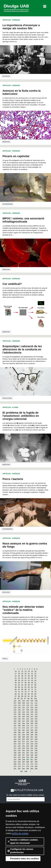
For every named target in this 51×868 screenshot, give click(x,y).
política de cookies (20, 833)
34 (25, 678)
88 (19, 696)
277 (23, 766)
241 (23, 753)
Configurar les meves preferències (20, 851)
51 (35, 683)
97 (25, 698)
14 (29, 671)
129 (32, 710)
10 (16, 671)
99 (32, 698)
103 (23, 701)
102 (19, 701)
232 (36, 748)
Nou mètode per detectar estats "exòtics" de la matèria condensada (23, 610)
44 (35, 680)
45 (16, 683)
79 (35, 692)
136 (36, 712)
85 (32, 694)
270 (19, 764)
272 (28, 764)
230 (28, 748)
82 (22, 694)
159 (32, 721)
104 (28, 701)
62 (25, 687)
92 (32, 696)
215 (15, 744)
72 (35, 689)
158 (28, 721)
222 (19, 746)
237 (32, 751)
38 (16, 680)
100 (35, 698)
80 (16, 694)
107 (15, 703)
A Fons (15, 407)
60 (19, 687)
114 (19, 705)
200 (28, 737)
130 (36, 710)
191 (15, 735)
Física (5, 659)
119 (15, 708)
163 (23, 723)
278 (28, 766)
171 (32, 726)
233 (15, 751)
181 (23, 730)
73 (16, 692)
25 (19, 676)
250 (36, 755)
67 (19, 689)
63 (29, 687)
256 (36, 757)
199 (23, 737)
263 (15, 762)
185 (15, 732)
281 (15, 769)
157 (23, 721)
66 (16, 689)
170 (28, 726)
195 (32, 735)
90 (25, 696)
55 (25, 685)
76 (25, 692)
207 (32, 739)
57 (32, 685)
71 (32, 689)
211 (23, 741)
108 (19, 703)
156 (19, 721)
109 (23, 703)
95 (18, 698)
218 (28, 744)
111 (32, 703)
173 (15, 728)
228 (19, 748)
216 (19, 744)
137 (15, 714)
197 (15, 737)
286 (36, 769)
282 (19, 769)
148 (36, 717)
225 (32, 746)
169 (23, 726)
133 (23, 712)
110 (28, 703)
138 (19, 714)
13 (25, 671)
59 (16, 687)
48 (25, 683)
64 (32, 687)
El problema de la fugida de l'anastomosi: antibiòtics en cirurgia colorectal (21, 416)
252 (19, 757)
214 (36, 741)
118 (36, 705)
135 (32, 712)
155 (15, 721)
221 (15, 746)
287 (22, 771)
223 (23, 746)
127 (23, 710)
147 (32, 717)
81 (19, 694)
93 (35, 696)
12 (22, 671)
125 (15, 710)
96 (22, 698)
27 (25, 676)
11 (19, 671)
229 (23, 748)
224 (28, 746)
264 (19, 762)
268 (36, 762)
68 (22, 689)
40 (22, 680)
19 (22, 674)
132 (19, 712)
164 (28, 723)
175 (23, 728)
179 (15, 730)
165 (32, 723)
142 (36, 714)
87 (16, 696)
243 (32, 753)
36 (32, 678)
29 (32, 676)
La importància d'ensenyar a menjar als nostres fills (21, 27)
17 (16, 674)
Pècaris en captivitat (16, 156)
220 (36, 744)
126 (19, 710)
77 (29, 692)
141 (32, 714)
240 (19, 753)
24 (16, 676)
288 (26, 771)
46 (19, 683)
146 (28, 717)
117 (32, 705)
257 (15, 760)
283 (23, 769)
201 (32, 737)
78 (32, 692)
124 (36, 708)
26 (22, 676)
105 (32, 701)
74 (19, 692)
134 (28, 712)
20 (25, 674)
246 (19, 755)
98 (28, 698)
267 (32, 762)
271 (23, 764)
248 (28, 755)
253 (23, 757)
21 (29, 674)
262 (36, 760)
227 (15, 748)
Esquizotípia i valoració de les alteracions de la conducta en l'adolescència (22, 349)
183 (32, 730)
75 (22, 692)
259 (24, 760)
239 (15, 753)
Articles (7, 20)
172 (36, 726)
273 (32, 764)
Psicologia (7, 398)
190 (36, 732)
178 (36, 728)
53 (19, 685)
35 (29, 678)
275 (15, 766)
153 (32, 719)
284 (28, 769)
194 (28, 735)
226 (36, 746)
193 (23, 735)
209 (15, 741)
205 (23, 739)
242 (28, 753)
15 (32, 671)
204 (19, 739)
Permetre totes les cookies (23, 859)
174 (19, 728)
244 (36, 753)
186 (19, 732)
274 (36, 764)
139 (23, 714)
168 (19, 726)
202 (36, 737)
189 (32, 732)
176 (28, 728)
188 (28, 732)
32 (19, 678)
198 (19, 737)
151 (23, 719)
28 (29, 676)
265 (23, 762)
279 (32, 766)
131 (15, 712)
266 (28, 762)
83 (25, 694)
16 (35, 671)
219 (32, 744)
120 (19, 708)
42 (29, 680)
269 (15, 764)
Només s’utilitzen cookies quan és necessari (23, 841)
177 (32, 728)
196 (36, 735)
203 (15, 739)
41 (25, 680)
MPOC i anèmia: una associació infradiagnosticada (23, 220)
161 (15, 723)
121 (23, 708)
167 (15, 726)
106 (36, 701)
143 (15, 717)
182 (28, 730)
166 (36, 723)
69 (25, 689)
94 (15, 698)
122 (28, 708)
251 (15, 757)
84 (29, 694)
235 (23, 751)
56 (29, 685)
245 (15, 755)
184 (36, 730)
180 (19, 730)
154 (36, 719)
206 (28, 739)
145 (23, 717)
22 (32, 674)
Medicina (6, 142)
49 (29, 683)
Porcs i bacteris (13, 479)
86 (35, 694)
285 (32, 769)
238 (36, 751)
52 (16, 685)
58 (35, 685)
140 (28, 714)
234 (19, 751)
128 (28, 710)
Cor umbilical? (12, 284)
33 (22, 678)
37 (35, 678)
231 (32, 748)
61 (22, 687)
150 (19, 719)
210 (19, 741)
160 (36, 721)
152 (28, 719)
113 (15, 705)
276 (19, 766)
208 (36, 739)
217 (23, 744)
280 (36, 766)
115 (23, 705)
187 (23, 732)
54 (22, 685)
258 (19, 760)
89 (22, 696)
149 (15, 719)
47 (22, 683)
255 (32, 757)
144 (19, 717)
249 (32, 755)
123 (32, 708)
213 (32, 741)
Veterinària (8, 204)
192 (19, 735)
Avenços (16, 20)
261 (32, 760)
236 (28, 751)
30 (35, 676)
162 (19, 723)
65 (35, 687)
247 (23, 755)
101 (15, 701)
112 (36, 703)
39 (19, 680)
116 (28, 705)
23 (35, 674)
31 (16, 678)
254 (28, 757)
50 (32, 683)
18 (19, 674)
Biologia (6, 592)
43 (32, 680)
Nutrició (6, 76)
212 (28, 741)
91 (29, 696)
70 (29, 689)
